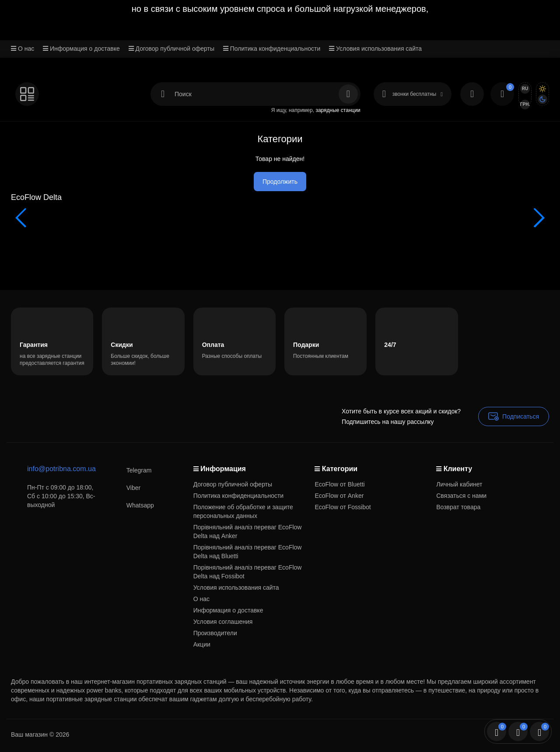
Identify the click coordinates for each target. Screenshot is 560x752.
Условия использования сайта (375, 49)
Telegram (130, 470)
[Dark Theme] (542, 99)
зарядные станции (338, 110)
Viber (125, 488)
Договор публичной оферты (171, 49)
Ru (525, 89)
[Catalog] (27, 94)
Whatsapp (131, 505)
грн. (525, 104)
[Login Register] (472, 94)
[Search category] (163, 94)
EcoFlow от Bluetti (339, 484)
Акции (202, 644)
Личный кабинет (459, 484)
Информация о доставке (81, 49)
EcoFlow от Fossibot (343, 507)
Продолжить (280, 182)
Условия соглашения (223, 622)
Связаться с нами (461, 496)
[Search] (348, 94)
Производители (215, 633)
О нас (23, 49)
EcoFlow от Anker (339, 496)
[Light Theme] (542, 89)
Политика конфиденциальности (272, 49)
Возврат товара (458, 507)
